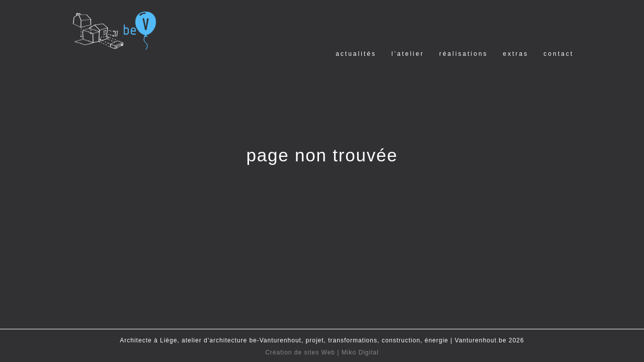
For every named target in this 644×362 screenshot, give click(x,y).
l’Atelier (408, 54)
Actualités (356, 54)
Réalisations (464, 54)
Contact (558, 54)
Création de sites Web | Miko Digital (322, 352)
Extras (516, 54)
